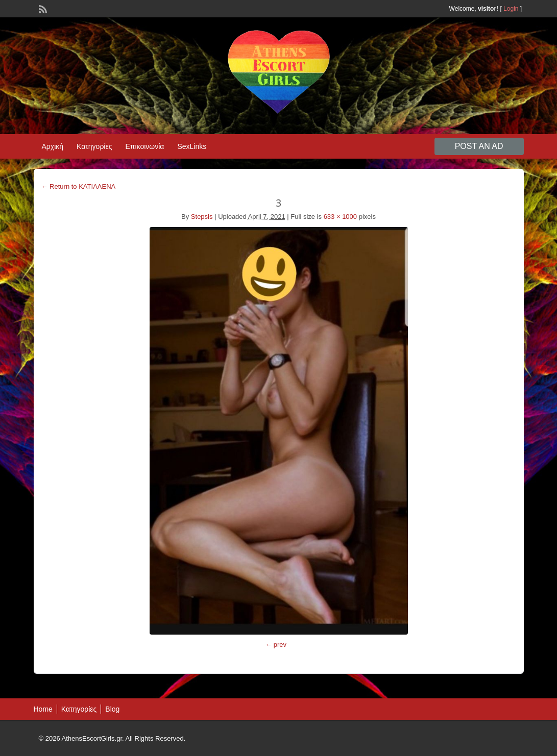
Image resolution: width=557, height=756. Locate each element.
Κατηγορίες (94, 146)
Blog (112, 709)
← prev (276, 645)
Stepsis (202, 217)
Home (43, 709)
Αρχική (53, 146)
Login (511, 9)
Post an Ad (479, 146)
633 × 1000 (340, 217)
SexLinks (192, 146)
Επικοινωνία (144, 146)
